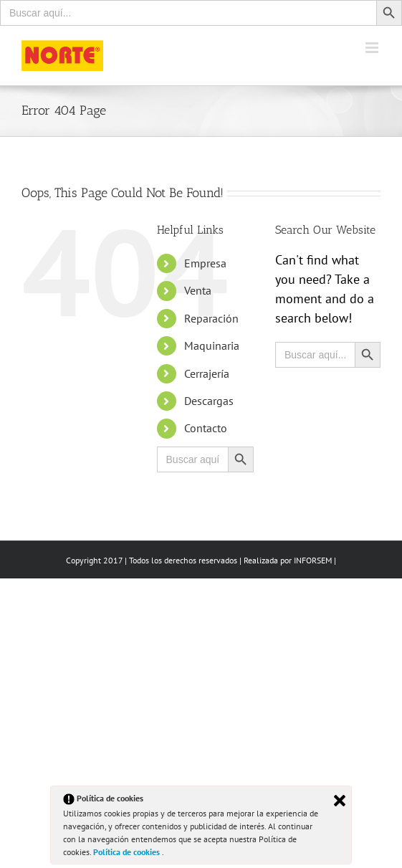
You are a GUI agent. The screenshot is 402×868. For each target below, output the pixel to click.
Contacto (206, 428)
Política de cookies (128, 852)
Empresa (205, 263)
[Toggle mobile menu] (373, 48)
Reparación (211, 318)
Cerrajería (207, 373)
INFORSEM (313, 560)
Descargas (209, 401)
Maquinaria (212, 345)
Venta (198, 290)
